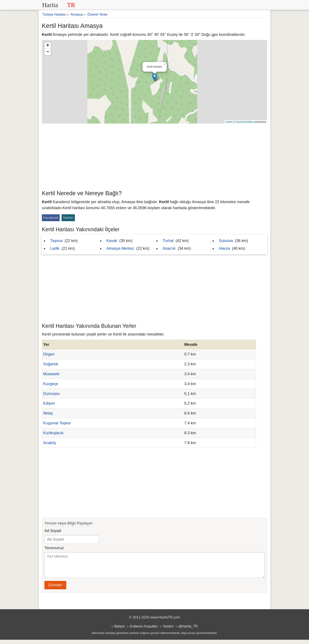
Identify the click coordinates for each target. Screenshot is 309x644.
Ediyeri (49, 403)
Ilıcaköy (50, 443)
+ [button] (48, 46)
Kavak (112, 241)
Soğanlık (51, 364)
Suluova (226, 241)
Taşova (56, 241)
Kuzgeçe (51, 384)
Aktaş (48, 413)
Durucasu (51, 394)
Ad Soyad (53, 531)
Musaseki (51, 374)
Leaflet (229, 122)
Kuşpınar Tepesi (57, 423)
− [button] (48, 52)
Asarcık (169, 248)
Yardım (168, 630)
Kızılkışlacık (53, 433)
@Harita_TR (188, 630)
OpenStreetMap (245, 122)
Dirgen (49, 354)
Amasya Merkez (120, 248)
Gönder (55, 589)
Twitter (68, 218)
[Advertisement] (154, 156)
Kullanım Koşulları (144, 630)
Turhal (168, 241)
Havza (224, 248)
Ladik (55, 248)
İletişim (120, 630)
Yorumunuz (54, 548)
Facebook (51, 218)
